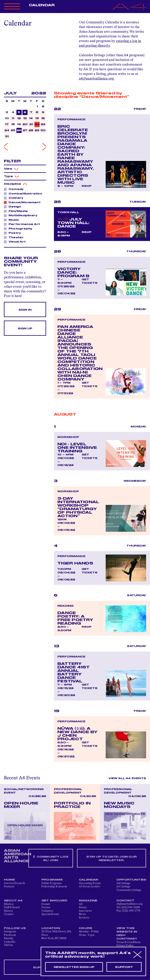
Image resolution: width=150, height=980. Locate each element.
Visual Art (16, 242)
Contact (9, 914)
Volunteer (47, 911)
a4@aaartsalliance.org (96, 79)
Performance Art (23, 224)
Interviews (85, 911)
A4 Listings (123, 887)
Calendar (42, 5)
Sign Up (25, 329)
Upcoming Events (90, 883)
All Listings (123, 883)
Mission (9, 904)
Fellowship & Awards (54, 887)
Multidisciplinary (22, 215)
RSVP (87, 186)
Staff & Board (12, 907)
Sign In (25, 310)
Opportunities (131, 880)
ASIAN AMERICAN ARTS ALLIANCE (18, 856)
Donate (46, 904)
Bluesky (9, 938)
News (82, 914)
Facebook (10, 935)
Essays (83, 907)
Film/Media (17, 211)
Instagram (10, 932)
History (8, 911)
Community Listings (129, 890)
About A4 (13, 901)
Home (9, 880)
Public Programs (52, 883)
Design (14, 207)
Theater (15, 237)
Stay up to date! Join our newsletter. (112, 859)
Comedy (15, 189)
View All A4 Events (127, 778)
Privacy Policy (125, 946)
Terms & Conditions (128, 942)
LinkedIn (9, 942)
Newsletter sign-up (74, 967)
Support (124, 967)
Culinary (15, 198)
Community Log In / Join (51, 858)
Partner (46, 907)
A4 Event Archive (90, 887)
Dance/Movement (23, 202)
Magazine (88, 901)
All (81, 904)
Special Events (50, 914)
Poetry (14, 233)
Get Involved (54, 901)
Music (13, 220)
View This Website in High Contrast (127, 933)
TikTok (8, 945)
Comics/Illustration (24, 193)
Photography (19, 229)
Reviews (84, 918)
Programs (52, 880)
